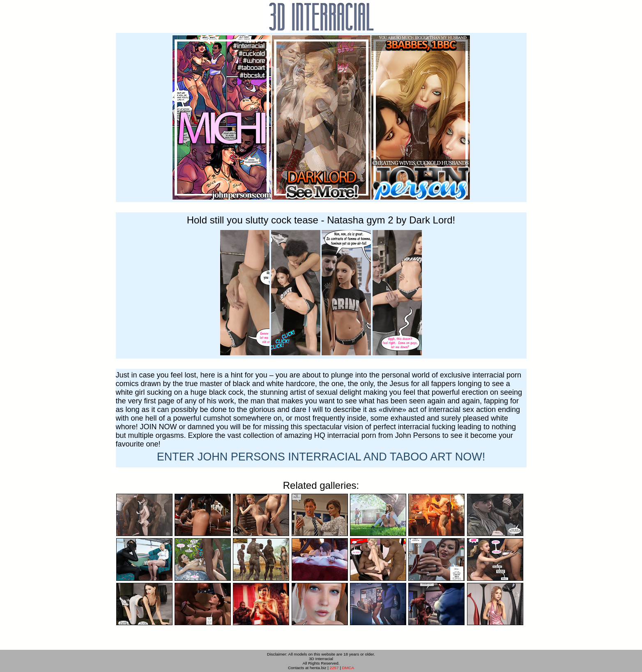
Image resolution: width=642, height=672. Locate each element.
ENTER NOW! (321, 457)
